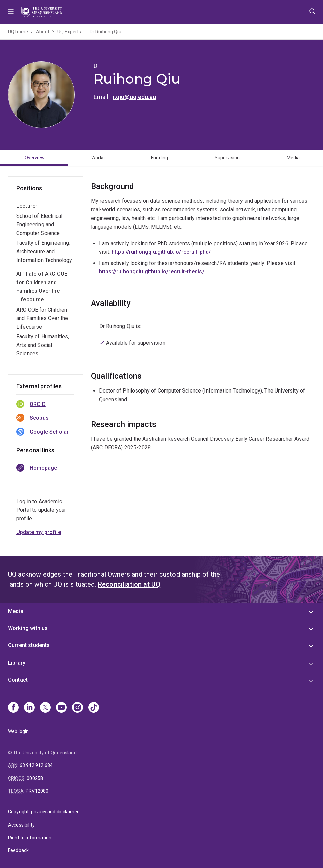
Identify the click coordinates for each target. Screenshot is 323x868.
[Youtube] (61, 708)
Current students (29, 645)
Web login (18, 731)
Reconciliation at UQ (129, 584)
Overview (35, 158)
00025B (35, 778)
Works (98, 158)
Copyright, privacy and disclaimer (43, 812)
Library (17, 663)
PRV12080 (37, 791)
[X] (45, 708)
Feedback (18, 850)
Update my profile (39, 532)
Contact (18, 680)
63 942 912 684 (36, 765)
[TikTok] (94, 708)
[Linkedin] (29, 708)
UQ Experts (69, 32)
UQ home (18, 32)
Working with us (28, 628)
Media (293, 158)
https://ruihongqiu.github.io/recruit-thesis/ (152, 272)
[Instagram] (77, 708)
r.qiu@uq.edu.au (134, 97)
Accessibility (21, 825)
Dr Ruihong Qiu (105, 32)
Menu (11, 12)
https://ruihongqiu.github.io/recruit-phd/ (161, 252)
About (43, 32)
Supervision (227, 158)
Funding (159, 158)
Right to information (30, 838)
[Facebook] (13, 708)
